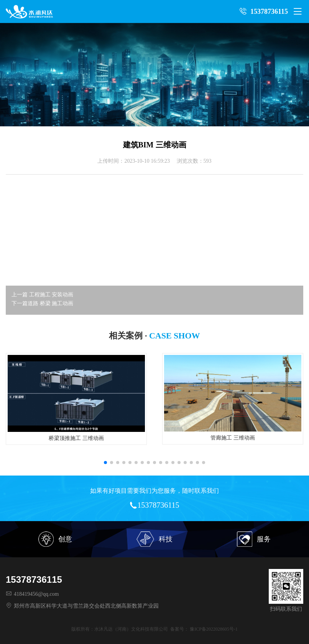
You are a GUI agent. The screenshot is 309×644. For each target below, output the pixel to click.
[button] (105, 463)
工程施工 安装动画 (51, 295)
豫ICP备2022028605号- (213, 629)
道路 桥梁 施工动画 (50, 303)
